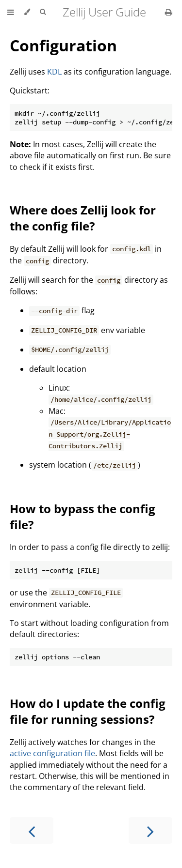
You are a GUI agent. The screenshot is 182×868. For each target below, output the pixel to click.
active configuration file (52, 753)
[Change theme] (27, 12)
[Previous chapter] (32, 830)
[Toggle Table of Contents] (11, 12)
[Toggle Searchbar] (43, 12)
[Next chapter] (150, 830)
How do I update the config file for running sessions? (88, 711)
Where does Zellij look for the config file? (83, 218)
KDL (54, 72)
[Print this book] (169, 12)
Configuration (63, 45)
